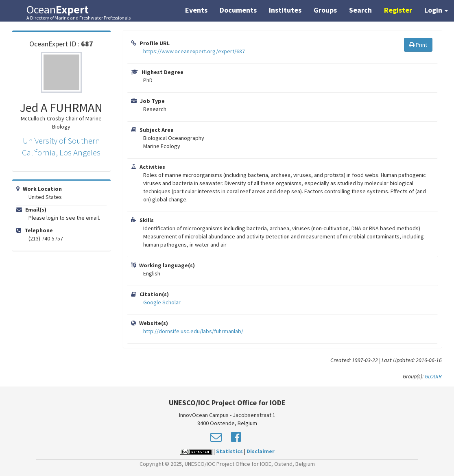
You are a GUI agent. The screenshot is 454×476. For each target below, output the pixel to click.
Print (418, 45)
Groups (325, 10)
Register (398, 10)
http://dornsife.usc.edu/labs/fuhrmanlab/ (193, 331)
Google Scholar (162, 302)
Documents (238, 10)
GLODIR (433, 376)
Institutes (285, 10)
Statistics (229, 451)
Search (360, 10)
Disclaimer (261, 451)
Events (196, 10)
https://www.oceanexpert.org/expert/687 (194, 51)
